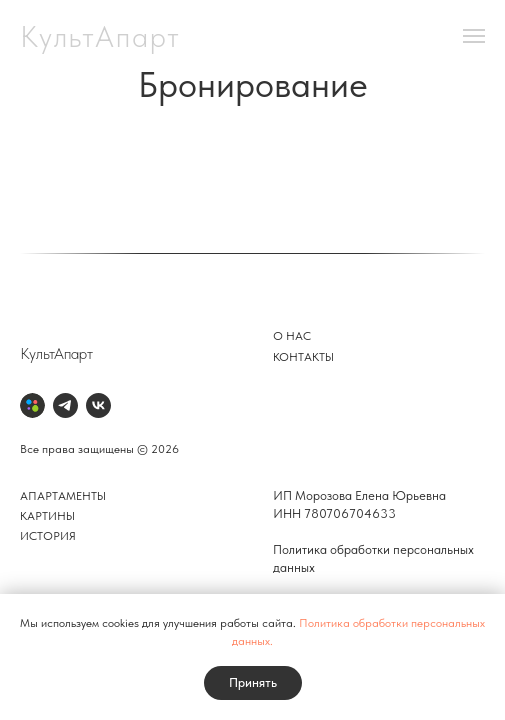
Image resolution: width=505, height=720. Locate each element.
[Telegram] (65, 405)
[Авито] (32, 405)
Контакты (303, 357)
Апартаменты (63, 496)
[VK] (98, 405)
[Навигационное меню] (474, 36)
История (48, 536)
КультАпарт (56, 353)
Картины (47, 516)
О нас (292, 336)
